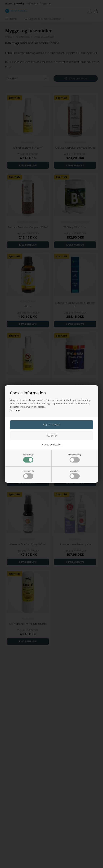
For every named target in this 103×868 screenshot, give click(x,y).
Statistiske (75, 474)
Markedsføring (75, 458)
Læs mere (15, 410)
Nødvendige (28, 458)
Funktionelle (28, 474)
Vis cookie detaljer (51, 445)
